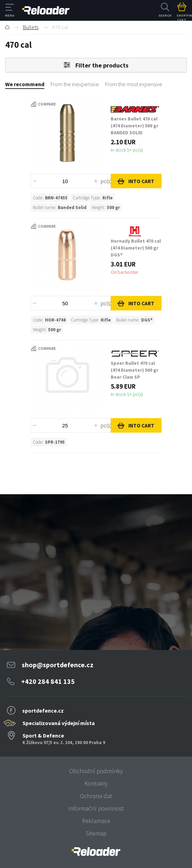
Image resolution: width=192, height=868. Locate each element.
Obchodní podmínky (96, 771)
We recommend (25, 84)
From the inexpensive (75, 84)
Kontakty (96, 783)
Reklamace (96, 821)
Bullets (31, 27)
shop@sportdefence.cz (58, 665)
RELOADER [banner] (46, 10)
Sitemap (96, 833)
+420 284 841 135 (48, 681)
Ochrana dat (96, 796)
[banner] (96, 852)
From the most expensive (134, 84)
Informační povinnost (96, 808)
